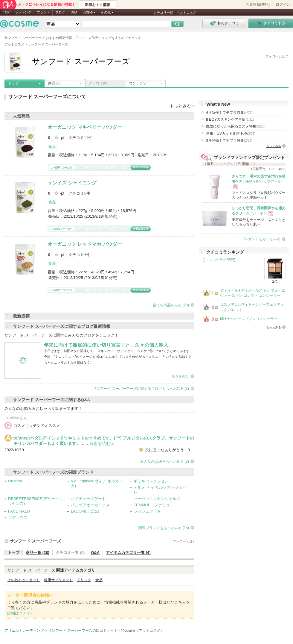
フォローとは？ (277, 56)
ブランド (43, 12)
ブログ (60, 12)
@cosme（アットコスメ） (142, 631)
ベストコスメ (186, 13)
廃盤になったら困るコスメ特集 (235, 126)
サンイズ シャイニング (72, 183)
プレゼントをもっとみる (261, 239)
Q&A (74, 12)
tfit (222, 319)
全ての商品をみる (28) (171, 305)
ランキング (23, 12)
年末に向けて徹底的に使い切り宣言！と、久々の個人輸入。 (109, 345)
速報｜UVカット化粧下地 (231, 134)
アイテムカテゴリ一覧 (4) (128, 553)
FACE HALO (19, 511)
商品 (55, 83)
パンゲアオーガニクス (90, 505)
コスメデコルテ (233, 304)
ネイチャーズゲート (88, 499)
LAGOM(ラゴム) (85, 511)
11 (86, 138)
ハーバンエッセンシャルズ (157, 499)
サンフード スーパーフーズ (35, 541)
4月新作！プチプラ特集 (229, 113)
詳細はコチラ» (20, 613)
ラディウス (18, 518)
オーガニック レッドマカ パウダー (85, 244)
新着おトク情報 (97, 5)
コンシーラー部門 (219, 260)
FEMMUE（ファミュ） (154, 505)
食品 (52, 147)
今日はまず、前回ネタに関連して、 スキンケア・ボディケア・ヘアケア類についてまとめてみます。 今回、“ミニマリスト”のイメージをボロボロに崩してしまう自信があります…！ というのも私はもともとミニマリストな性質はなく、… (118, 357)
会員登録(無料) (258, 4)
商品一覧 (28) (38, 553)
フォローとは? (184, 541)
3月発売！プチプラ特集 (229, 140)
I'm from (15, 481)
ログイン (283, 4)
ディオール (229, 290)
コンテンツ (138, 83)
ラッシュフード (147, 511)
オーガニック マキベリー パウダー (85, 127)
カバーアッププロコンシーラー (252, 319)
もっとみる (274, 146)
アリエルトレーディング (24, 631)
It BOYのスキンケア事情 (230, 119)
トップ (13, 83)
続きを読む (180, 376)
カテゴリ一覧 (163, 13)
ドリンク (84, 580)
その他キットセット (24, 580)
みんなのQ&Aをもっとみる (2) (165, 461)
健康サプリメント (58, 580)
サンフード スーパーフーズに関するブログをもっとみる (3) (141, 389)
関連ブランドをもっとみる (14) (164, 528)
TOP (6, 12)
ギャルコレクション (151, 481)
